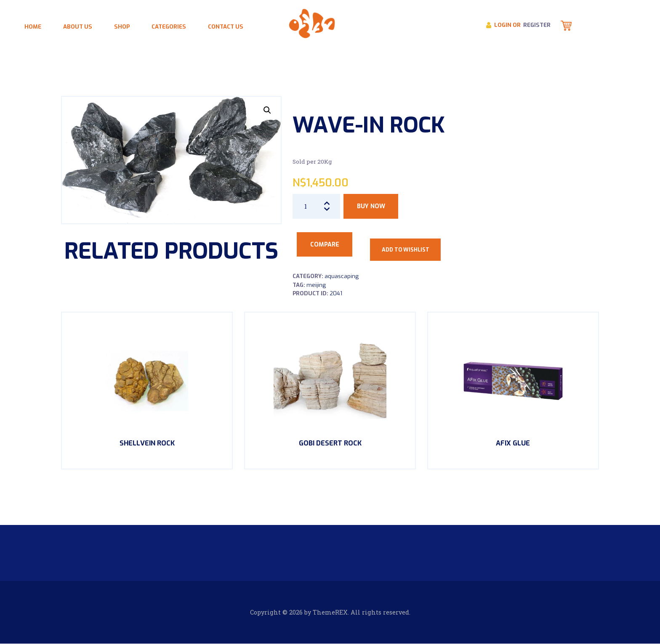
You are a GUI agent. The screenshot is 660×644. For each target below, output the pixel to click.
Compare (325, 245)
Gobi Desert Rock (330, 443)
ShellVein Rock (147, 443)
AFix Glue (513, 443)
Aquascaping (342, 276)
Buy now (371, 206)
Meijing (316, 285)
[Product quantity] (317, 206)
